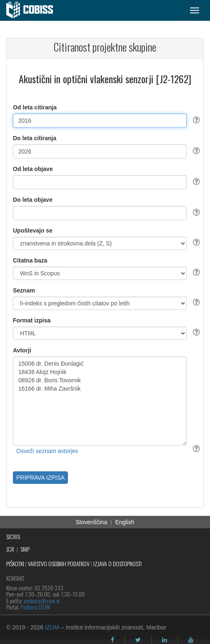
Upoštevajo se (33, 230)
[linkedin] (165, 640)
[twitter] (138, 640)
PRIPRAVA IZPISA (40, 478)
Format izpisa (32, 320)
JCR (10, 549)
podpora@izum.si (42, 601)
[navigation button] (195, 10)
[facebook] (112, 640)
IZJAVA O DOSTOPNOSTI (117, 563)
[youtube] (191, 640)
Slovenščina (92, 522)
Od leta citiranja (35, 107)
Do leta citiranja (35, 138)
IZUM (52, 627)
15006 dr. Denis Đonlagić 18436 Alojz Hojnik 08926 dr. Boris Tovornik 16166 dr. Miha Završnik (100, 401)
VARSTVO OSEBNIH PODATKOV (59, 563)
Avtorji (22, 350)
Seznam (24, 290)
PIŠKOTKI (15, 563)
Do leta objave (33, 200)
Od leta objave (33, 169)
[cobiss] (34, 10)
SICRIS (13, 536)
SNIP (25, 549)
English (125, 522)
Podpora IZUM (35, 607)
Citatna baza (30, 260)
